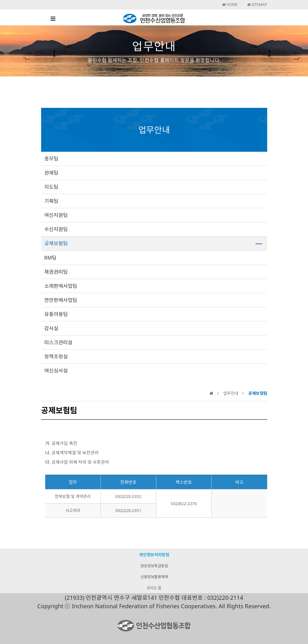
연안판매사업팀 (61, 300)
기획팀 (51, 201)
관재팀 (51, 173)
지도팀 (51, 187)
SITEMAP (257, 5)
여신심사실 (56, 371)
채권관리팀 (56, 272)
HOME (230, 5)
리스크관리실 (58, 342)
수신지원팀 (56, 229)
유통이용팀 (56, 314)
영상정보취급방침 (154, 566)
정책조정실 (56, 356)
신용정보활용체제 (154, 577)
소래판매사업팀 (61, 286)
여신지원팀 (56, 215)
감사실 (51, 328)
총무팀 (51, 159)
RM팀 (51, 258)
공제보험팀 (56, 243)
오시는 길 (154, 588)
